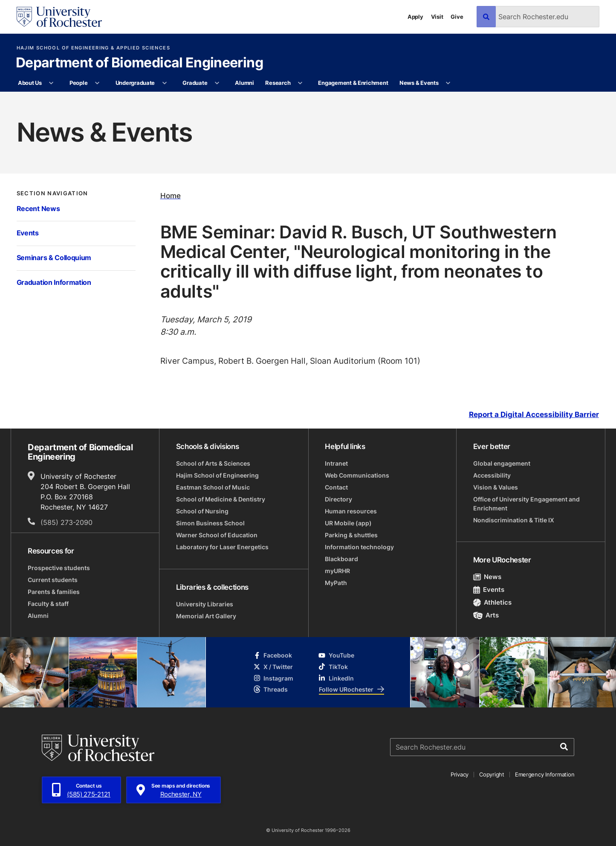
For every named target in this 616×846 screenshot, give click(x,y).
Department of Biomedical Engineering (139, 63)
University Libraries (205, 604)
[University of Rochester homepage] (59, 17)
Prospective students (59, 568)
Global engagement (502, 463)
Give (457, 17)
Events (28, 233)
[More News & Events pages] (448, 83)
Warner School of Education (217, 535)
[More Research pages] (300, 83)
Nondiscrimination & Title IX (514, 520)
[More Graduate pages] (217, 83)
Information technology (359, 547)
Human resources (351, 511)
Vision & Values (496, 487)
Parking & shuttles (351, 535)
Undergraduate (135, 83)
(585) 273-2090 (67, 522)
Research (278, 83)
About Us (30, 83)
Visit (437, 17)
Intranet (336, 463)
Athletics (493, 602)
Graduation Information (54, 282)
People (78, 83)
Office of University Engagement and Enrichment (526, 504)
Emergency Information (545, 774)
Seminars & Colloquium (54, 258)
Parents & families (54, 592)
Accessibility (492, 475)
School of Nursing (202, 511)
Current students (53, 580)
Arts (486, 615)
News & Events (419, 83)
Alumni (244, 83)
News (487, 577)
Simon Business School (210, 523)
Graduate (195, 83)
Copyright (492, 774)
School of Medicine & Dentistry (221, 499)
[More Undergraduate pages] (164, 83)
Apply (415, 17)
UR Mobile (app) (348, 523)
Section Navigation (52, 193)
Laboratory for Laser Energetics (222, 547)
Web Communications (357, 475)
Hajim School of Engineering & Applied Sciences (93, 48)
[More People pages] (97, 83)
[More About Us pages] (51, 83)
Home (171, 196)
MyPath (336, 583)
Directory (338, 499)
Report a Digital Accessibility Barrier (534, 415)
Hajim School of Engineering (217, 475)
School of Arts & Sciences (213, 463)
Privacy (460, 774)
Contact (336, 487)
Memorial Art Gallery (206, 616)
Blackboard (341, 559)
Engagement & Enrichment (353, 83)
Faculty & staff (48, 604)
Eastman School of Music (213, 487)
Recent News (38, 209)
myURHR (337, 571)
